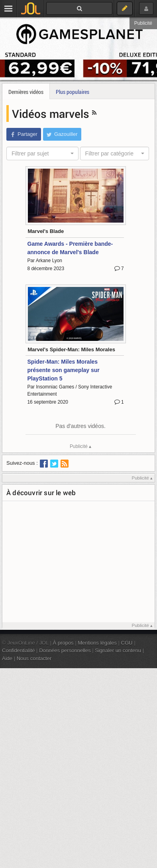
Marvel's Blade (46, 231)
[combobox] (42, 153)
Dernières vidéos (26, 92)
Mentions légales (97, 643)
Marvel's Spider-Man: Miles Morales (72, 349)
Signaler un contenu (118, 650)
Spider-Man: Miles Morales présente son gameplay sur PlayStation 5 (64, 370)
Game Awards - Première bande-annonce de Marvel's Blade (70, 248)
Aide (7, 658)
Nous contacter (34, 658)
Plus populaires (73, 92)
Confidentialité (19, 650)
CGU (127, 643)
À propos (63, 643)
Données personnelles (65, 650)
